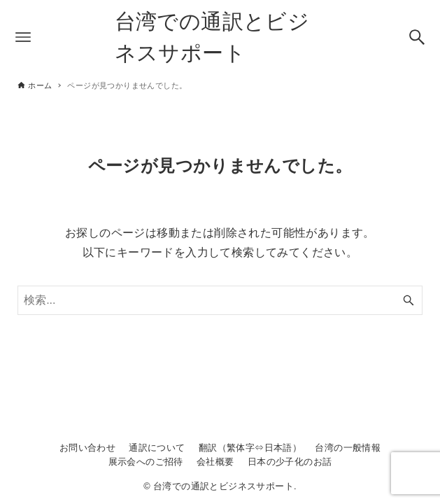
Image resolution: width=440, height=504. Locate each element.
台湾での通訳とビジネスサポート (212, 37)
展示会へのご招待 (146, 462)
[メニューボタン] (23, 37)
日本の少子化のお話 (290, 462)
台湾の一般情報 (348, 448)
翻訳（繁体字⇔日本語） (250, 448)
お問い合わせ (87, 448)
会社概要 (215, 462)
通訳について (157, 448)
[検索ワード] (220, 300)
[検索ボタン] (417, 37)
